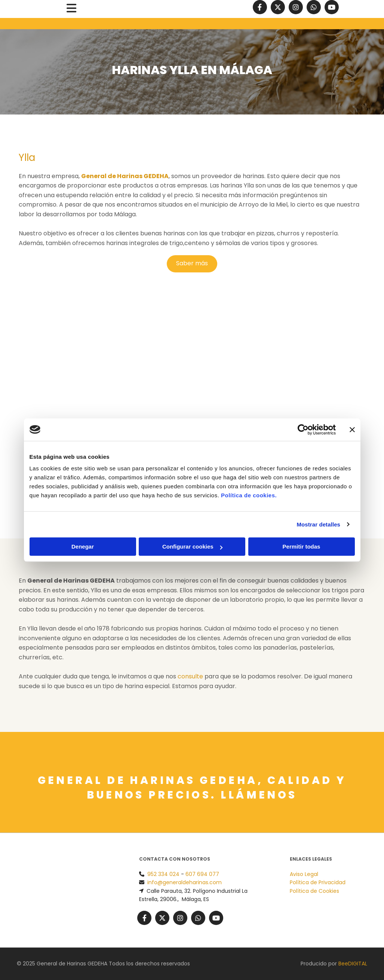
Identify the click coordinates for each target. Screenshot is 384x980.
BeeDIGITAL (353, 964)
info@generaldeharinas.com (185, 882)
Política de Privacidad (318, 882)
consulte (190, 676)
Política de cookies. (249, 495)
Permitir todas (302, 547)
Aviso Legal (304, 874)
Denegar (83, 547)
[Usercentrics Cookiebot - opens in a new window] (303, 430)
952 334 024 (163, 874)
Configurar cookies (192, 547)
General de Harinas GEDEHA (125, 176)
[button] (71, 9)
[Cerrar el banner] (352, 430)
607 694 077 (202, 874)
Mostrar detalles (318, 524)
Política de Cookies (314, 891)
